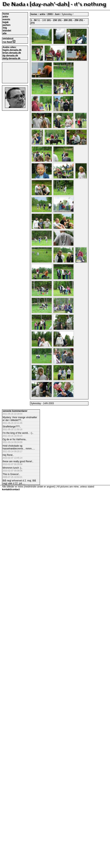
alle (5, 33)
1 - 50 (34, 20)
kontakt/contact (11, 489)
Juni (57, 14)
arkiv (5, 17)
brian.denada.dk (12, 53)
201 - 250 (74, 20)
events (6, 19)
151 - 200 (63, 20)
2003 (50, 14)
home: (34, 14)
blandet (7, 31)
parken (6, 25)
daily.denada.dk (11, 58)
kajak (6, 22)
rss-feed (9, 42)
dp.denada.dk (10, 56)
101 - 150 (52, 20)
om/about (8, 39)
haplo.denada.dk (12, 50)
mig (5, 28)
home (6, 14)
